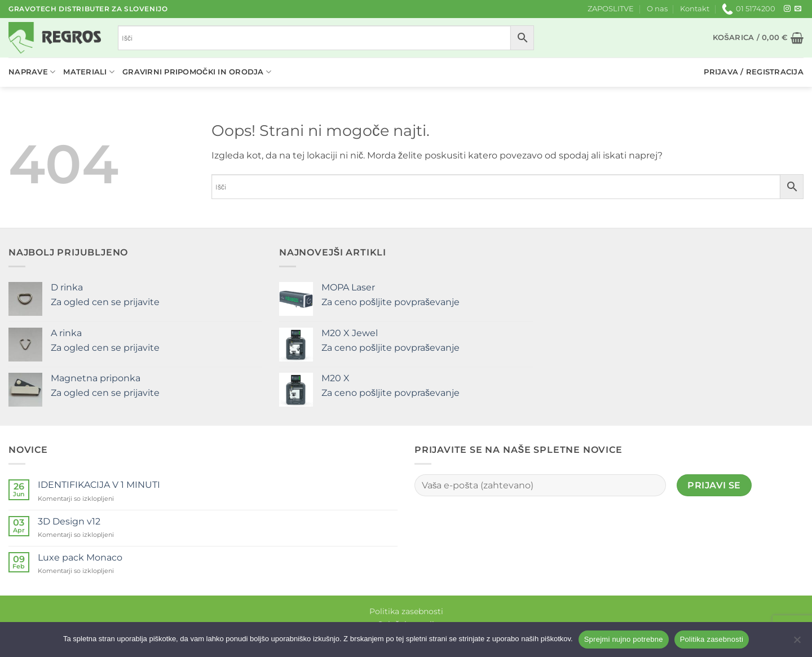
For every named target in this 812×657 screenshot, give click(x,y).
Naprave (32, 72)
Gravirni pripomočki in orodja (197, 72)
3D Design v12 (69, 521)
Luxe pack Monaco (80, 557)
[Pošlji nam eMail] (798, 9)
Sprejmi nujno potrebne (624, 639)
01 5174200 (749, 9)
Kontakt (695, 9)
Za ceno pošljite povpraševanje (390, 302)
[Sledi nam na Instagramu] (787, 9)
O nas (657, 9)
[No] (797, 643)
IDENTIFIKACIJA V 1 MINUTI (99, 485)
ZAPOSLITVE (611, 9)
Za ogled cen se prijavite (105, 302)
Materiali (89, 72)
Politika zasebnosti (406, 611)
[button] (758, 38)
